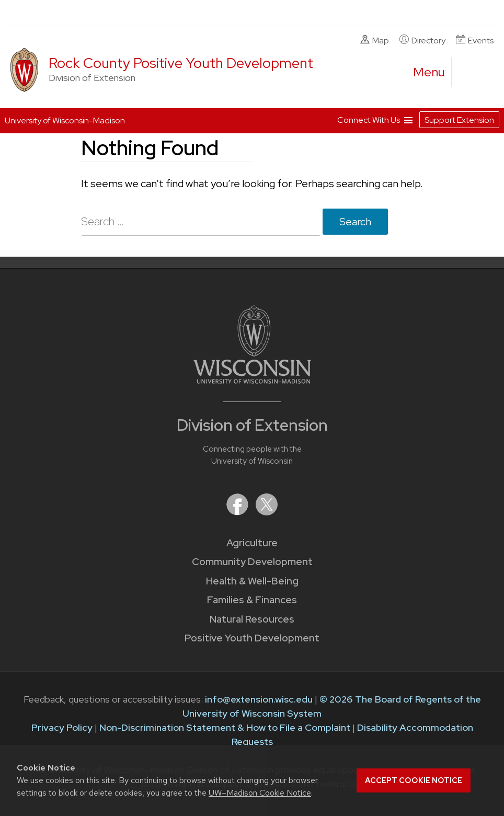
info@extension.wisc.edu (259, 699)
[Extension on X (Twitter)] (267, 512)
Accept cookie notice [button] (414, 780)
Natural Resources (252, 619)
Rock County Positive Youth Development (181, 63)
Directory (422, 40)
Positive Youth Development (252, 638)
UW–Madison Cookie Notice (260, 793)
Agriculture (252, 543)
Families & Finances (252, 600)
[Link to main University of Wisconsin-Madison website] (252, 380)
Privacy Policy (62, 727)
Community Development (252, 562)
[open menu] (429, 72)
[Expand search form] (470, 73)
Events (475, 40)
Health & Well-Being (252, 581)
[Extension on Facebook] (238, 512)
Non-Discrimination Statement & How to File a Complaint (225, 727)
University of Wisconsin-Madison (65, 120)
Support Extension (459, 120)
